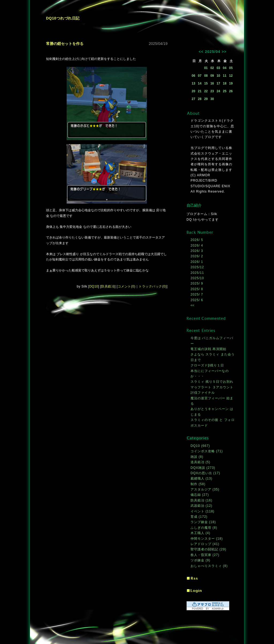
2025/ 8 (197, 289)
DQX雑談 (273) (203, 468)
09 (212, 76)
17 (218, 83)
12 (231, 76)
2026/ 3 (197, 251)
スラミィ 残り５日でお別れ (212, 382)
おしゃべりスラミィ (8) (209, 566)
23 (212, 91)
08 (206, 76)
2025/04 (213, 52)
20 (193, 91)
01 (206, 68)
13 (193, 83)
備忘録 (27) (200, 495)
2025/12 (197, 267)
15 (206, 83)
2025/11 (197, 273)
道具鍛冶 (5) (200, 462)
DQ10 (94, 286)
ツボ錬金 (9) (200, 560)
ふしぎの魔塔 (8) (204, 528)
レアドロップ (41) (205, 544)
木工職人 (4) (200, 533)
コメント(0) (127, 286)
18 (225, 83)
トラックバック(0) (153, 286)
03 (218, 68)
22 (206, 91)
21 (200, 91)
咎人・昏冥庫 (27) (205, 555)
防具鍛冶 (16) (201, 500)
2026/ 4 (197, 246)
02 (212, 68)
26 (231, 91)
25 (225, 91)
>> (224, 52)
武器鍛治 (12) (201, 506)
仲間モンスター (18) (207, 539)
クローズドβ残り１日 (207, 365)
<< (201, 52)
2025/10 (197, 278)
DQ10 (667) (200, 446)
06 (193, 76)
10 (218, 76)
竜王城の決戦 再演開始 (208, 349)
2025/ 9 (197, 283)
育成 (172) (199, 517)
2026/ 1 (197, 262)
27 (193, 99)
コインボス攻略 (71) (207, 451)
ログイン (194, 591)
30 (212, 99)
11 (225, 76)
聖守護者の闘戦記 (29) (208, 549)
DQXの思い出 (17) (205, 473)
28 (200, 99)
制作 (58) (198, 484)
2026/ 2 (197, 256)
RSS (192, 578)
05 (231, 68)
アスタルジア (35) (205, 489)
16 (212, 83)
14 (200, 83)
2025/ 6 (197, 300)
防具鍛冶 (108, 286)
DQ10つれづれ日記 (63, 18)
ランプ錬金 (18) (203, 522)
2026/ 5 (197, 240)
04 (225, 68)
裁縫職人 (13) (201, 478)
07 (200, 76)
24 (218, 91)
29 (206, 99)
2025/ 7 (197, 294)
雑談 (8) (197, 457)
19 (231, 83)
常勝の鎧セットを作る (65, 44)
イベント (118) (202, 511)
